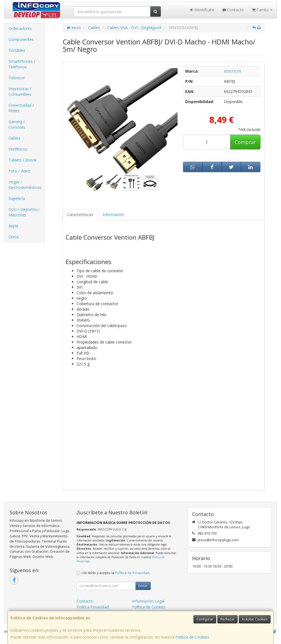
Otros (14, 237)
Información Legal (148, 601)
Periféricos (18, 149)
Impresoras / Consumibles (20, 91)
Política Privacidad (93, 607)
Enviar (143, 586)
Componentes (21, 39)
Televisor (17, 78)
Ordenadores (20, 28)
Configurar (205, 619)
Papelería (17, 198)
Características (80, 215)
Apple (13, 226)
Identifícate (202, 10)
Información (113, 215)
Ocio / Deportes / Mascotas (24, 212)
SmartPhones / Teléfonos (22, 64)
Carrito (262, 10)
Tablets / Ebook (23, 160)
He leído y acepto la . (116, 573)
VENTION (232, 71)
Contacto (233, 10)
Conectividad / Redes (21, 108)
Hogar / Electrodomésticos (25, 185)
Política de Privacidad (132, 573)
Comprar (245, 142)
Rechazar (227, 619)
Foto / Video (19, 171)
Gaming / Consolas (17, 124)
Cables (14, 138)
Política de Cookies (192, 637)
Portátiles (17, 50)
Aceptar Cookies (255, 619)
